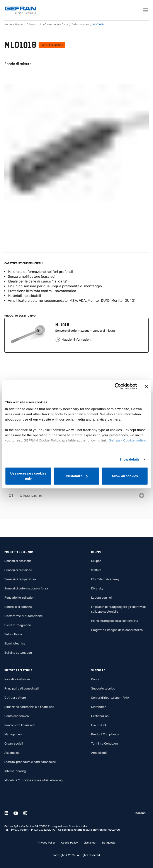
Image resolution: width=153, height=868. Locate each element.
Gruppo (96, 561)
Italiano (140, 813)
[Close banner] (146, 386)
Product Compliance (105, 734)
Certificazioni (100, 716)
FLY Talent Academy (105, 579)
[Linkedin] (9, 812)
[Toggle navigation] (146, 10)
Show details (130, 459)
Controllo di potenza (18, 607)
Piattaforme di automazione (24, 616)
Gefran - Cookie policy (127, 440)
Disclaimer (90, 843)
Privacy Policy (47, 843)
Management (14, 734)
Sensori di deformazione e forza (49, 24)
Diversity (97, 588)
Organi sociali (14, 744)
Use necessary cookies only (28, 476)
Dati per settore (15, 698)
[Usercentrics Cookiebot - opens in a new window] (118, 386)
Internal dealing (15, 771)
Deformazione (80, 24)
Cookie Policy (70, 843)
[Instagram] (28, 812)
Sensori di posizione (18, 561)
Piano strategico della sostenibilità (115, 621)
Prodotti (20, 24)
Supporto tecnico (103, 689)
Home (8, 24)
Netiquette (109, 843)
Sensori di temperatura (20, 579)
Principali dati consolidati (21, 689)
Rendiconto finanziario (20, 725)
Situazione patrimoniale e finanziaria (29, 707)
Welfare (96, 570)
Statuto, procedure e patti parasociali (30, 762)
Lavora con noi (101, 598)
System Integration (18, 625)
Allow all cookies (125, 476)
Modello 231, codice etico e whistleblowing (33, 780)
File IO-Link (99, 725)
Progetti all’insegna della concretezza (117, 630)
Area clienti (99, 753)
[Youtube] (18, 812)
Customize (77, 476)
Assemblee (12, 753)
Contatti (97, 679)
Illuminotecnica (15, 644)
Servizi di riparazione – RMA (110, 698)
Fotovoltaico (13, 634)
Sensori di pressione (18, 570)
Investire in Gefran (17, 679)
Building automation (18, 653)
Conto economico (17, 716)
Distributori (99, 707)
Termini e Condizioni (105, 744)
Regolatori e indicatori (19, 598)
